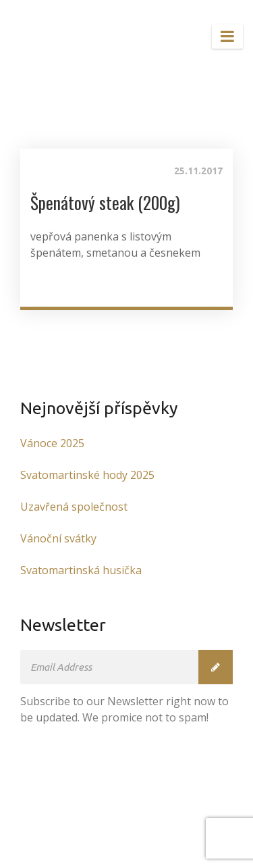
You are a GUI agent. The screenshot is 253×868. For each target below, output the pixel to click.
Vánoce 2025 (52, 443)
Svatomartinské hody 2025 (87, 475)
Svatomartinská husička (81, 570)
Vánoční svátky (58, 538)
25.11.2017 (198, 171)
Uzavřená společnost (74, 507)
